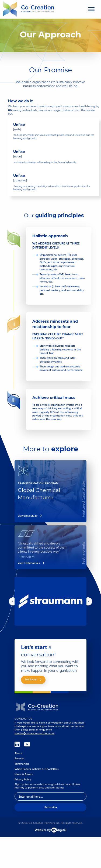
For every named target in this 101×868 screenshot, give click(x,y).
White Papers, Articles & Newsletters (36, 769)
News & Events (24, 774)
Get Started (33, 679)
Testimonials (22, 764)
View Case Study (30, 516)
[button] (13, 601)
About (18, 753)
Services (19, 758)
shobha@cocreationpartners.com (34, 733)
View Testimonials (31, 563)
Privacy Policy (23, 779)
